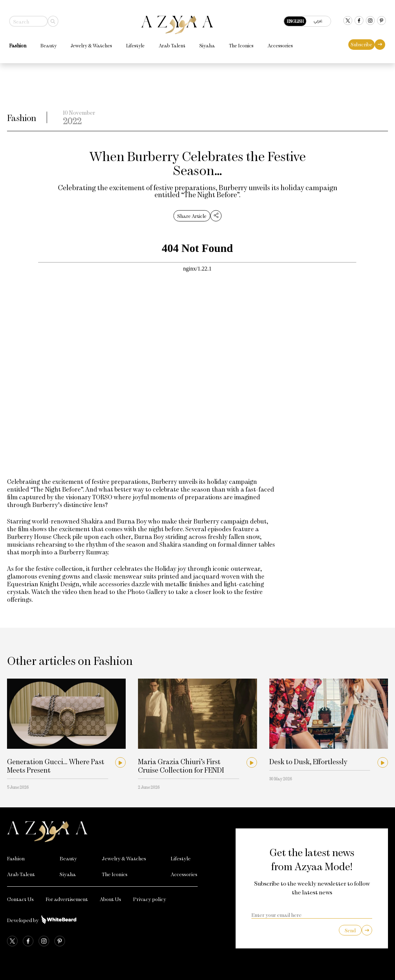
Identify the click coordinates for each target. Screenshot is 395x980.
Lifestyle (133, 43)
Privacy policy (150, 899)
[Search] (51, 19)
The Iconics (239, 43)
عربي (320, 18)
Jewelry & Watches (89, 43)
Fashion (16, 43)
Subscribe (364, 42)
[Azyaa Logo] (102, 832)
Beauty (46, 43)
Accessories (278, 43)
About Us (110, 899)
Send (350, 930)
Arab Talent (170, 43)
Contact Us (20, 899)
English (297, 19)
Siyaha (205, 43)
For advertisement (67, 899)
